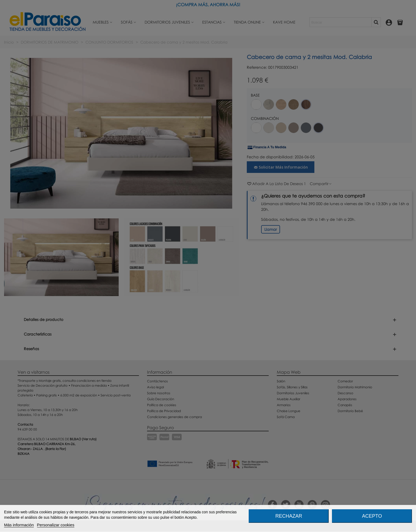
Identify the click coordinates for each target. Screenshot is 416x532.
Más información (19, 525)
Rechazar (289, 516)
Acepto (372, 516)
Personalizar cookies (56, 525)
